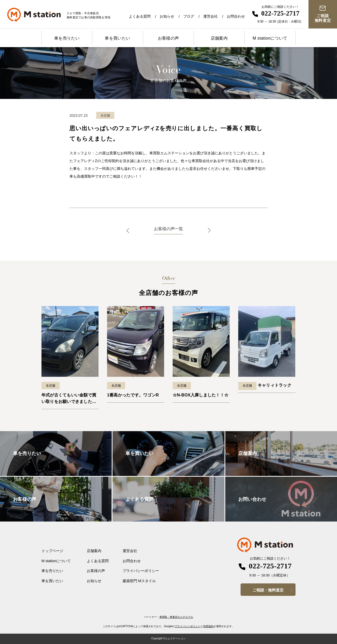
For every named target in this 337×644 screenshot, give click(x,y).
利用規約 (208, 626)
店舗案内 (219, 38)
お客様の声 (168, 38)
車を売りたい (67, 38)
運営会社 (210, 16)
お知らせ (167, 16)
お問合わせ (236, 16)
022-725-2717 (280, 13)
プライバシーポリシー (141, 571)
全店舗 (51, 386)
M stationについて (270, 38)
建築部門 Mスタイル (139, 581)
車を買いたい (117, 38)
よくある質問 (140, 16)
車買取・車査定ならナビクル (176, 617)
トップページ (52, 551)
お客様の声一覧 (168, 229)
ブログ (189, 16)
